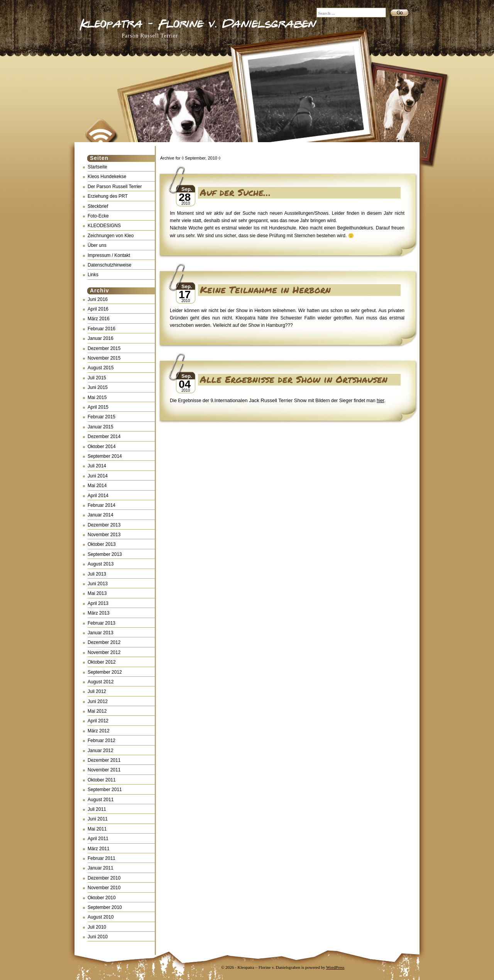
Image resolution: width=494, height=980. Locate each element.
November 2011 (104, 770)
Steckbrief (98, 206)
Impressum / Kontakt (109, 255)
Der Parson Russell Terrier (115, 187)
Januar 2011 (101, 868)
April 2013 (98, 603)
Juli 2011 (97, 809)
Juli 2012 (97, 691)
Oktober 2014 (102, 447)
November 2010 (104, 888)
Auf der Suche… (235, 192)
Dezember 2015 (104, 348)
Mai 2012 (97, 711)
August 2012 (101, 682)
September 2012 (105, 672)
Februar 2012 (102, 741)
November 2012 (104, 652)
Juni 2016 (98, 299)
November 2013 (104, 535)
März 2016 (99, 319)
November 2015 (104, 358)
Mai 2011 (97, 829)
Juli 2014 (97, 466)
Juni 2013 (98, 584)
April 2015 (98, 407)
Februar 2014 (102, 505)
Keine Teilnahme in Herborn (265, 290)
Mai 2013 (97, 593)
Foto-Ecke (98, 216)
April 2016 (98, 309)
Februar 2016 (102, 329)
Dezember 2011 (104, 760)
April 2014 (98, 496)
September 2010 (105, 907)
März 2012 (99, 731)
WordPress (335, 967)
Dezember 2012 (104, 642)
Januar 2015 (101, 427)
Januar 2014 (101, 515)
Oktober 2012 (102, 662)
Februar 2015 (102, 417)
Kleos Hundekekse (107, 177)
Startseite (97, 167)
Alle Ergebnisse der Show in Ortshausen (294, 379)
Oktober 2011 (102, 780)
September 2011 (105, 790)
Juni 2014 (98, 476)
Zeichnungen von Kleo (111, 236)
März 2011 (99, 849)
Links (93, 275)
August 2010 (101, 917)
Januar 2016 (101, 338)
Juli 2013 (97, 574)
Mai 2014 (97, 486)
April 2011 (98, 839)
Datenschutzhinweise (109, 265)
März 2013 (99, 613)
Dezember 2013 (104, 525)
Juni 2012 (98, 701)
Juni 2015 (98, 387)
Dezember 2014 (104, 436)
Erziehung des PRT (108, 196)
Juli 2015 (97, 378)
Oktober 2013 (102, 544)
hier (380, 401)
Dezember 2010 (104, 878)
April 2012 (98, 721)
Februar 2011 (102, 858)
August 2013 (101, 564)
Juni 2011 (98, 819)
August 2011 (101, 800)
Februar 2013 (102, 623)
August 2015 (101, 368)
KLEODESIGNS (104, 226)
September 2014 (105, 456)
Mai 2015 (97, 397)
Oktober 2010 (102, 898)
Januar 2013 (101, 633)
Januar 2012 (101, 751)
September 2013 (105, 554)
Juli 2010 (97, 927)
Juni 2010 (98, 937)
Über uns (97, 245)
